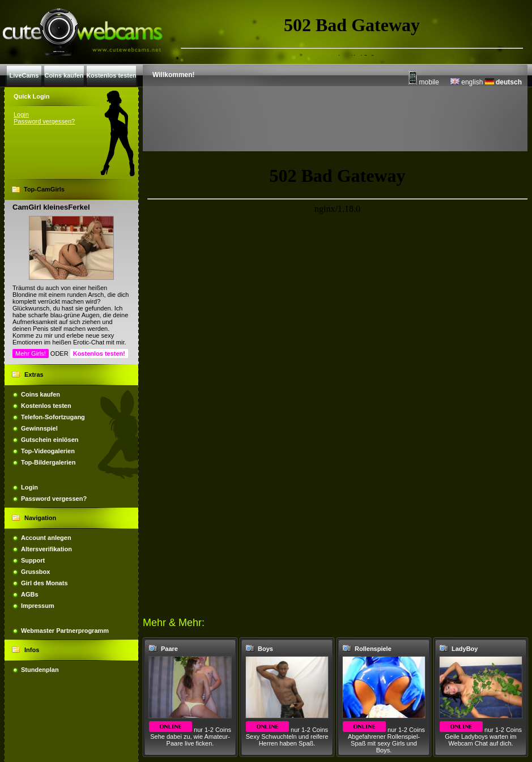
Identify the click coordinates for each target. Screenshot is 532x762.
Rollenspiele (373, 649)
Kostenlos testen (46, 406)
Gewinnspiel (39, 428)
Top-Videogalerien (48, 451)
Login (21, 114)
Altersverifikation (46, 549)
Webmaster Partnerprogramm (65, 631)
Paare (169, 649)
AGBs (30, 594)
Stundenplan (40, 670)
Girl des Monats (44, 583)
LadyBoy (465, 649)
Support (33, 560)
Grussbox (35, 572)
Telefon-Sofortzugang (53, 417)
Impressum (38, 606)
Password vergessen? (44, 121)
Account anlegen (46, 538)
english (467, 82)
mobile (424, 82)
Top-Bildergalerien (48, 462)
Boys (265, 649)
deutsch (503, 82)
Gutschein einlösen (50, 440)
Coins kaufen (41, 394)
